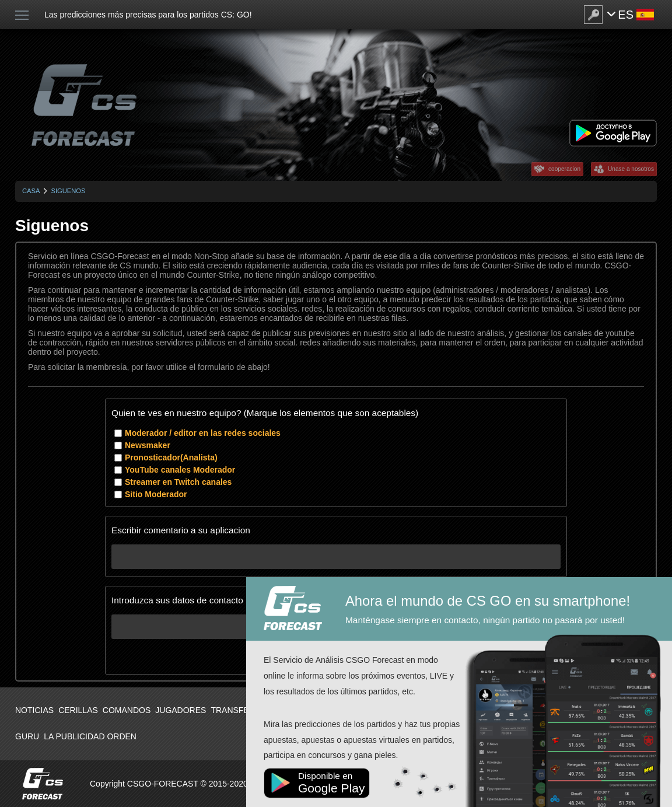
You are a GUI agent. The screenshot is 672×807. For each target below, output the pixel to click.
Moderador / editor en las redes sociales (203, 433)
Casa (31, 191)
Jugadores (181, 710)
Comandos (127, 710)
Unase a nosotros (631, 169)
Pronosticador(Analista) (171, 457)
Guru (27, 736)
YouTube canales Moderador (180, 470)
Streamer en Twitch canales (178, 482)
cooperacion (564, 169)
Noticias (34, 710)
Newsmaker (148, 445)
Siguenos (68, 191)
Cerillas (78, 710)
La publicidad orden (90, 736)
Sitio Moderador (156, 494)
